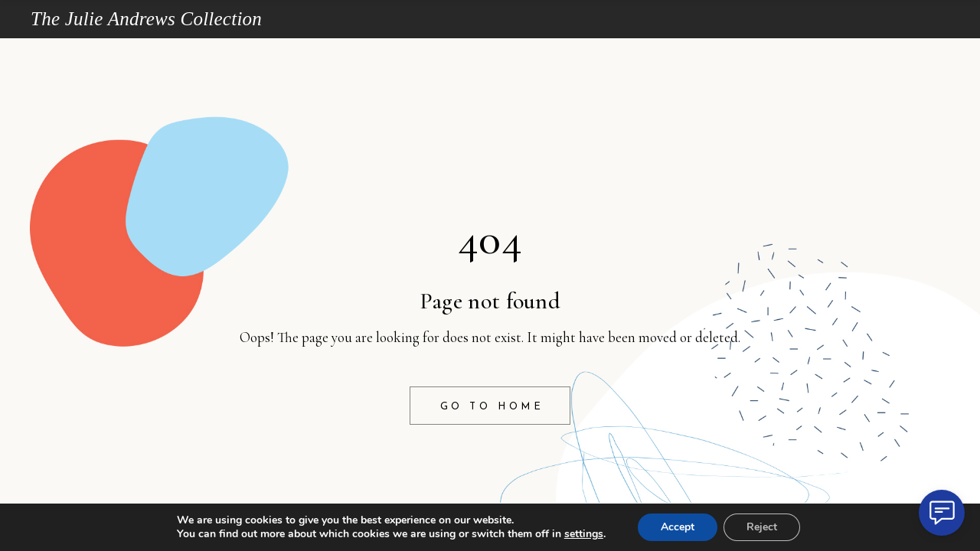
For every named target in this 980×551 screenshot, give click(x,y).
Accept (678, 527)
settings (584, 534)
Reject (762, 527)
